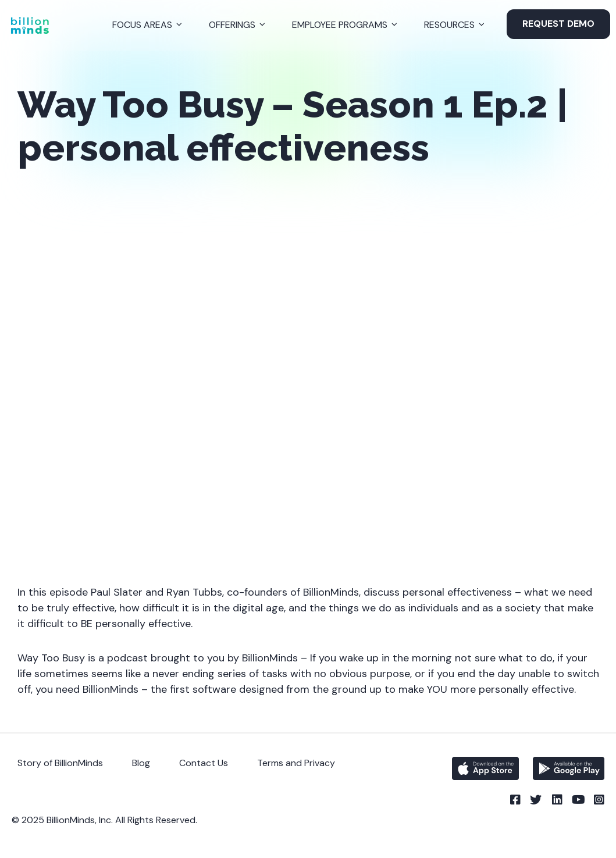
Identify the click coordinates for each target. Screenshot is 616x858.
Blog (141, 763)
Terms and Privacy (296, 763)
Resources (449, 25)
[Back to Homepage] (30, 25)
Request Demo (558, 24)
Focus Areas (142, 25)
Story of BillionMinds (60, 763)
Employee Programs (340, 25)
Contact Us (204, 763)
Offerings (232, 25)
